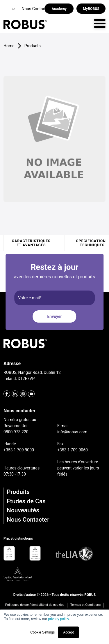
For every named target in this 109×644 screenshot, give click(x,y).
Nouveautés (23, 510)
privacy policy (58, 619)
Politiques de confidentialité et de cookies (35, 605)
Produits (18, 492)
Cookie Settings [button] (42, 632)
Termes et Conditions (85, 605)
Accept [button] (68, 632)
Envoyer (54, 316)
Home (9, 46)
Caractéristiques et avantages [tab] (31, 243)
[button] (10, 9)
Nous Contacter (28, 520)
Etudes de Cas (26, 501)
